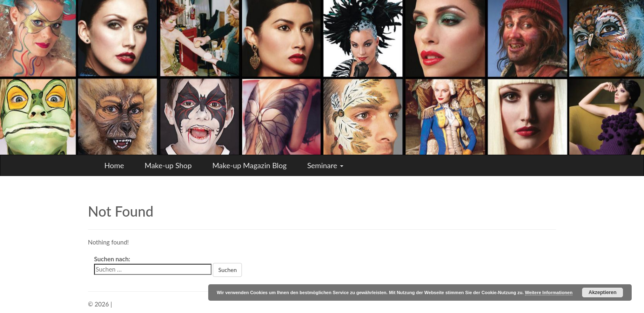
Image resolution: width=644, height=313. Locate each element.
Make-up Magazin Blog (250, 165)
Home (114, 165)
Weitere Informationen (549, 292)
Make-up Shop (168, 165)
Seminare (325, 165)
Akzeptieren (603, 292)
